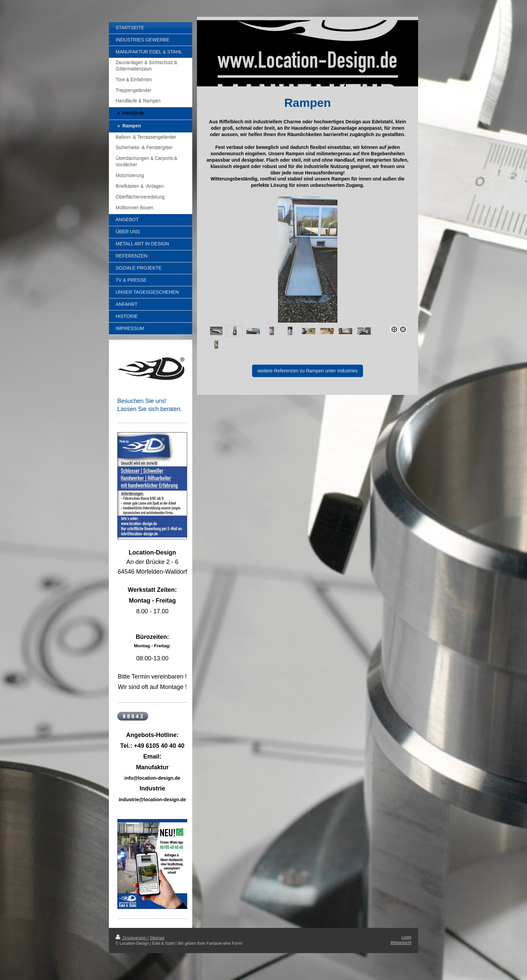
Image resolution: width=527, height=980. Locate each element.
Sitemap (157, 938)
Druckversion (132, 938)
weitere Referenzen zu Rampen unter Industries (307, 371)
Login (407, 937)
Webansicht (401, 943)
